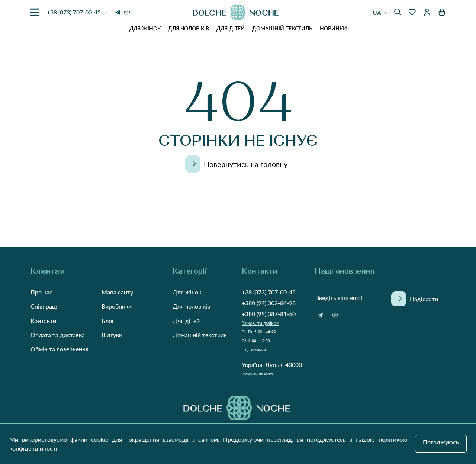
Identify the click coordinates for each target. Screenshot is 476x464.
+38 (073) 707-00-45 (269, 292)
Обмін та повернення (59, 349)
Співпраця (45, 306)
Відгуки (112, 335)
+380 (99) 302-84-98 (269, 303)
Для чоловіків (189, 28)
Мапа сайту (117, 292)
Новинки (333, 28)
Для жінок (145, 28)
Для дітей (231, 28)
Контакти (43, 321)
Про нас (41, 292)
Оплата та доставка (58, 335)
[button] (380, 12)
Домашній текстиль (282, 28)
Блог (108, 321)
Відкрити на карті (257, 374)
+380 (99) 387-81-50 (269, 314)
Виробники (117, 306)
